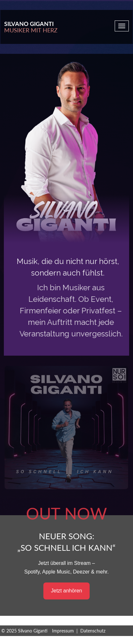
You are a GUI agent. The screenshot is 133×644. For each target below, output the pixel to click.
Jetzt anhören (67, 591)
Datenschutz (93, 631)
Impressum (63, 631)
